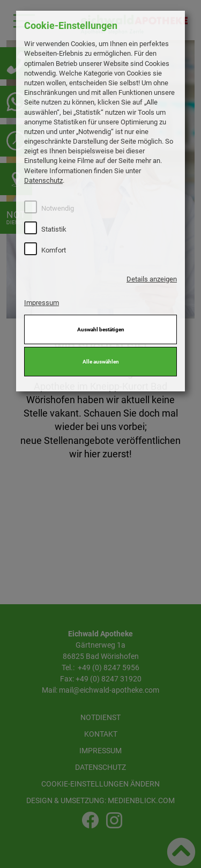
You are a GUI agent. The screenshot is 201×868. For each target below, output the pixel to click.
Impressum (42, 303)
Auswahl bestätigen (101, 329)
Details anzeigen (152, 279)
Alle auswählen (101, 362)
